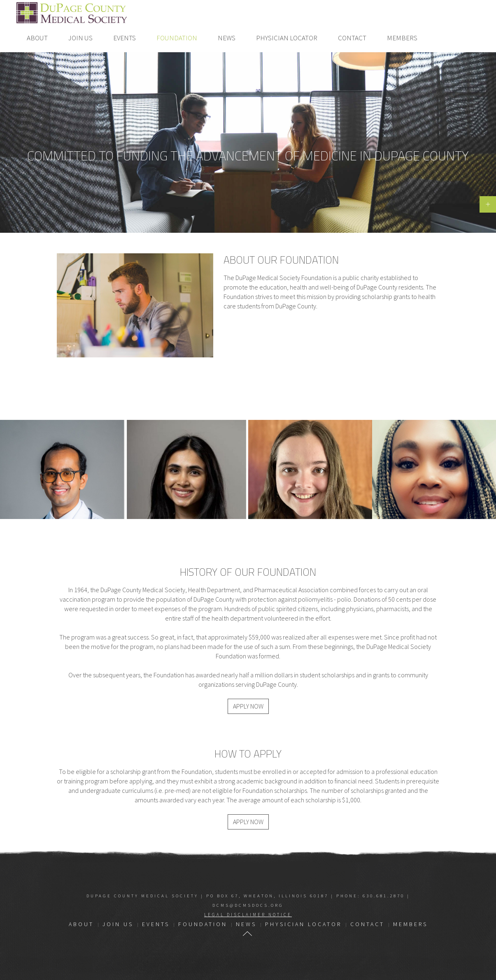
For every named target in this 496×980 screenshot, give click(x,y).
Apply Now (248, 706)
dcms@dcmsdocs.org (248, 905)
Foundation (177, 38)
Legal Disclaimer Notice (248, 915)
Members (402, 38)
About (37, 38)
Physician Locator (287, 38)
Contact (352, 38)
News (227, 38)
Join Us (80, 38)
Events (125, 38)
